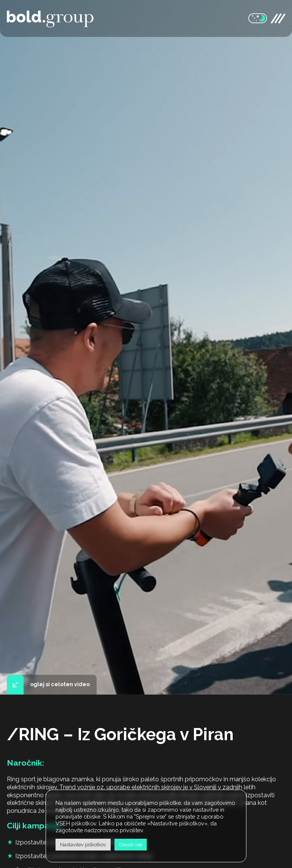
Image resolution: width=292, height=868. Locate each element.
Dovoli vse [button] (131, 845)
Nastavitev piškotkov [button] (83, 845)
